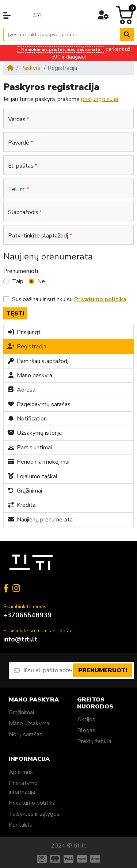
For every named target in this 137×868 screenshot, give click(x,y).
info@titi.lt (20, 639)
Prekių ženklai (95, 741)
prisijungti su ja (100, 99)
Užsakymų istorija (35, 433)
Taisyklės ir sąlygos (34, 814)
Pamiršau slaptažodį (38, 361)
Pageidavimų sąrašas (39, 404)
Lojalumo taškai (32, 476)
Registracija (27, 347)
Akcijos (86, 719)
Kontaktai (21, 825)
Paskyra (30, 68)
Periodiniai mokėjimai (38, 462)
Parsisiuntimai (30, 448)
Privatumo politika (32, 803)
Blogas (86, 730)
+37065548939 (27, 615)
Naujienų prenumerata (40, 520)
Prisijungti (24, 332)
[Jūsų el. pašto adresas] (47, 670)
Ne (41, 281)
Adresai (22, 390)
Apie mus (21, 772)
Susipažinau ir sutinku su (69, 299)
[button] (7, 15)
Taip (18, 281)
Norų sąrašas (26, 734)
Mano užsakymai (30, 723)
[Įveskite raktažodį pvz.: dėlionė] (62, 35)
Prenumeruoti (21, 271)
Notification (27, 419)
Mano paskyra (30, 375)
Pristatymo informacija (23, 787)
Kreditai (22, 505)
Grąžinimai (25, 491)
